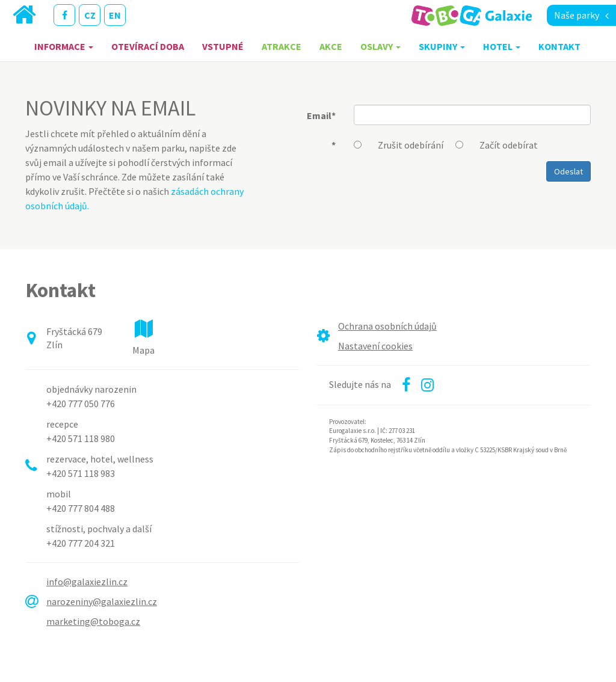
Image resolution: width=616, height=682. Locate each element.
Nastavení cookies (375, 346)
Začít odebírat (509, 145)
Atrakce (282, 46)
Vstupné (223, 46)
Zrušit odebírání (411, 145)
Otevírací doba (148, 46)
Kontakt (559, 46)
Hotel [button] (502, 46)
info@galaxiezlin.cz (87, 582)
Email (321, 115)
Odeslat (568, 171)
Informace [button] (64, 46)
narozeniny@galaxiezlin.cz (102, 601)
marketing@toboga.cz (93, 621)
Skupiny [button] (442, 46)
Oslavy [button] (380, 46)
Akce (331, 46)
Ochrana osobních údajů (387, 326)
